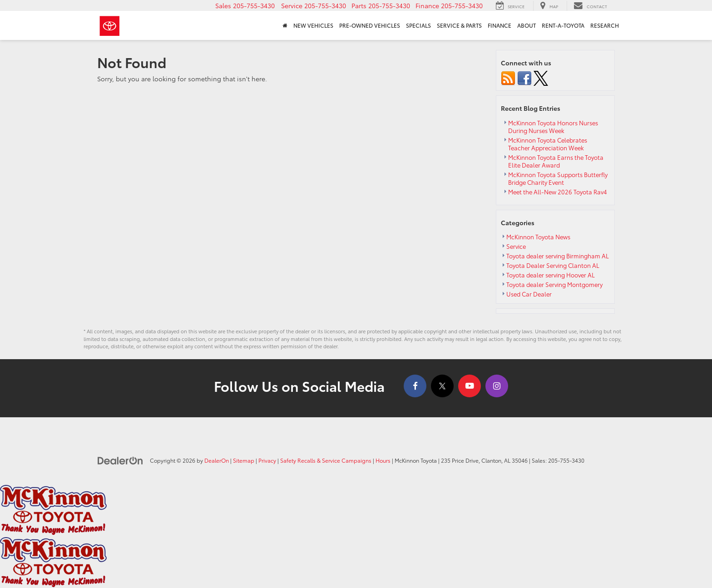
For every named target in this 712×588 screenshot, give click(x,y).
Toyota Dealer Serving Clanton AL (553, 265)
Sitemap (244, 460)
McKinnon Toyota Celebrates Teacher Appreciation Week (548, 144)
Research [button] (605, 25)
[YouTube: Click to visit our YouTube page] (470, 386)
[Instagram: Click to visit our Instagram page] (497, 386)
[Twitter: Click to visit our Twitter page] (442, 386)
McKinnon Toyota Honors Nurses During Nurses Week (553, 126)
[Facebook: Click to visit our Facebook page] (415, 386)
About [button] (527, 25)
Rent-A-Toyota (563, 25)
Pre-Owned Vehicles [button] (370, 25)
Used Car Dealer (529, 294)
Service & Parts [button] (459, 25)
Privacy (267, 460)
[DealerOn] (120, 460)
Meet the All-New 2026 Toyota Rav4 (558, 192)
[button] (245, 5)
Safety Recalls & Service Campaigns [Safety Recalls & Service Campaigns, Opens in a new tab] (326, 460)
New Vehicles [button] (313, 25)
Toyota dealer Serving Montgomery (554, 284)
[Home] (285, 25)
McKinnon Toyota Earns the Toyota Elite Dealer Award (556, 161)
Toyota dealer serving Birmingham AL (558, 256)
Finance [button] (499, 25)
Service (516, 246)
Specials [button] (418, 25)
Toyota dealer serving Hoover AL (551, 275)
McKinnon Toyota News (538, 237)
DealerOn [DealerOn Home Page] (217, 460)
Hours (383, 460)
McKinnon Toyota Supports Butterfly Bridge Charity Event (558, 178)
